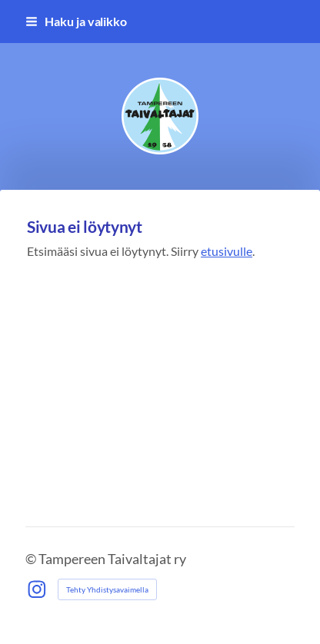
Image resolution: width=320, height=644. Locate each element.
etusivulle (227, 251)
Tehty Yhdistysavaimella (107, 589)
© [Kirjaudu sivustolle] (32, 559)
